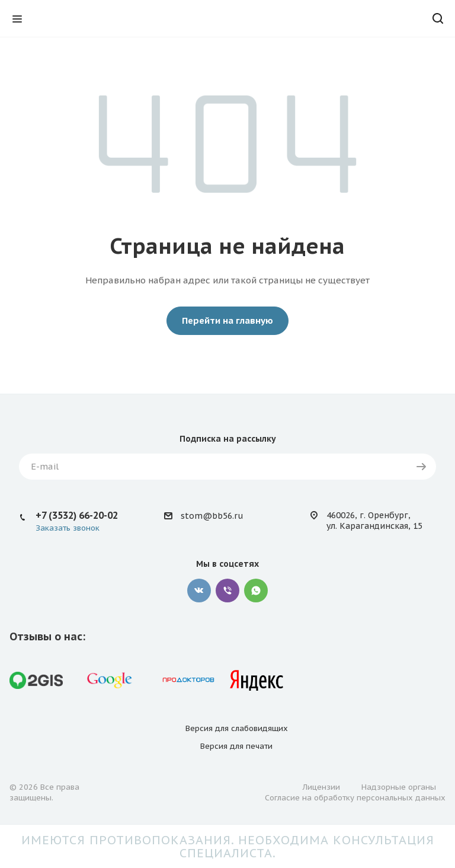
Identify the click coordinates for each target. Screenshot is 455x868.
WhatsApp (256, 591)
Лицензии (321, 787)
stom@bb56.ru (212, 516)
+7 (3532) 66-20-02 (77, 515)
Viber (227, 591)
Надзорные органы (399, 787)
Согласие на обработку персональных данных (355, 798)
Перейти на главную (227, 320)
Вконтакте (199, 591)
